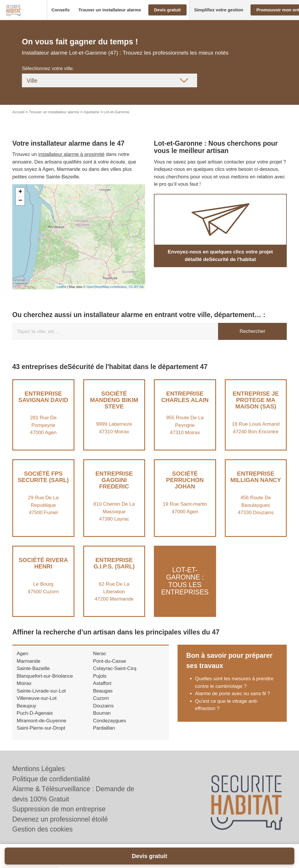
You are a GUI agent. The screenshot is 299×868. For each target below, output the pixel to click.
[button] (61, 10)
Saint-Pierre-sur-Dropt (41, 728)
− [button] (20, 201)
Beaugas (103, 691)
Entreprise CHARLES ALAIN (185, 397)
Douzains (103, 706)
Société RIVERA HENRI (43, 563)
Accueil (18, 112)
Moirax (24, 683)
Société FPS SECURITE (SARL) (43, 477)
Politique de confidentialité (51, 779)
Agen (22, 654)
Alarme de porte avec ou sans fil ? (233, 694)
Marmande (28, 661)
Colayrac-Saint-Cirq (114, 668)
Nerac (99, 654)
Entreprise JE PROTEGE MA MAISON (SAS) (256, 400)
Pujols (100, 676)
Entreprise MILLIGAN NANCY (256, 477)
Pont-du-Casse (109, 661)
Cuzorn (101, 698)
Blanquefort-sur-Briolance (45, 676)
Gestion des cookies (42, 829)
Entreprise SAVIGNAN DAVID (43, 397)
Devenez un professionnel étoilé (60, 819)
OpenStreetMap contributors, (107, 287)
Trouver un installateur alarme (54, 112)
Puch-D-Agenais (35, 713)
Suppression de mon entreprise (59, 809)
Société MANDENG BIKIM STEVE (114, 400)
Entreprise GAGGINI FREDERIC (114, 480)
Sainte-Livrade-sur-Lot (41, 691)
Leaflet (61, 287)
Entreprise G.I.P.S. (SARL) (114, 563)
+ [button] (20, 192)
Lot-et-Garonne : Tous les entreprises (185, 581)
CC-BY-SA (136, 287)
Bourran (102, 713)
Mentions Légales (39, 769)
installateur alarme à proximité (71, 154)
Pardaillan (104, 728)
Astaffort (102, 683)
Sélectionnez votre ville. (48, 68)
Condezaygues (109, 721)
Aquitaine (91, 112)
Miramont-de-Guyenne (41, 721)
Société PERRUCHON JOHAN (185, 480)
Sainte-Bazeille (33, 668)
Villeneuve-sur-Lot (37, 698)
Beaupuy (26, 706)
